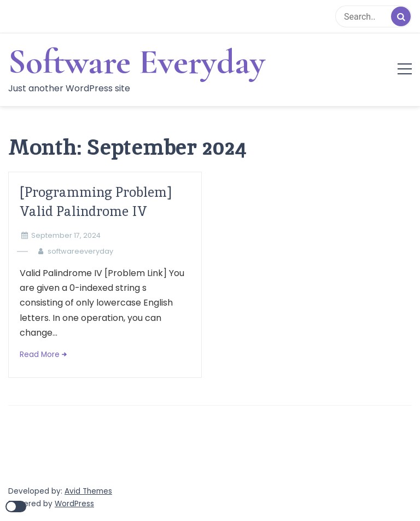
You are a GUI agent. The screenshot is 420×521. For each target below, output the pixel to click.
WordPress (74, 504)
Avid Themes (88, 491)
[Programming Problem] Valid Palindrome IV (95, 202)
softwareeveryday (80, 251)
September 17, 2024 (66, 235)
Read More (40, 355)
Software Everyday (137, 62)
